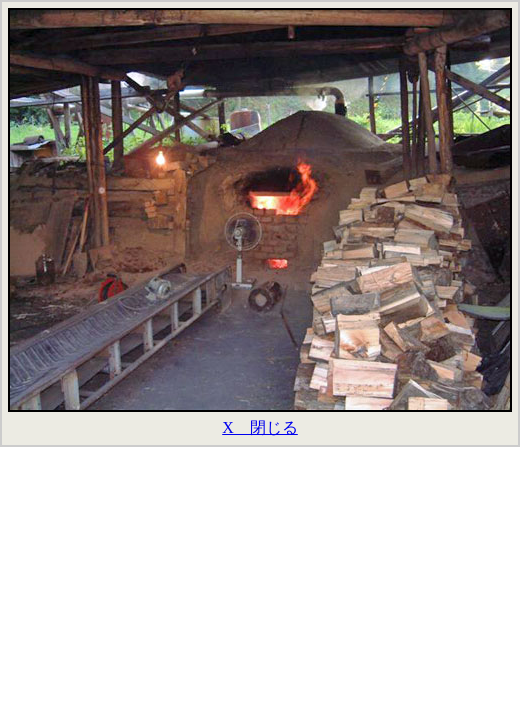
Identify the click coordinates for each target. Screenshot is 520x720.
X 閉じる (260, 427)
